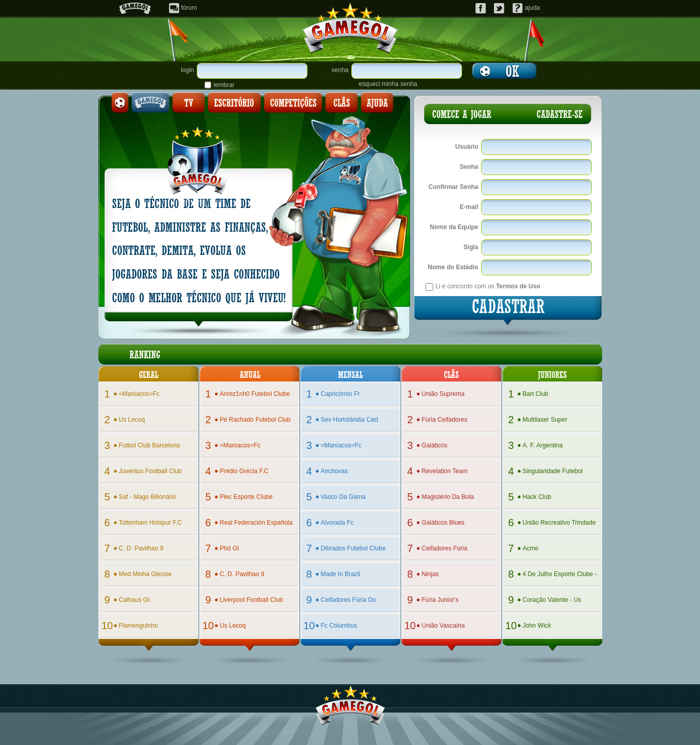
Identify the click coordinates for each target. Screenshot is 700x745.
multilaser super (545, 420)
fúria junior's (440, 600)
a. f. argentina (543, 445)
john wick (537, 626)
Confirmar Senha (454, 187)
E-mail (469, 207)
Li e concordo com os (488, 286)
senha (340, 70)
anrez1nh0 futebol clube (255, 394)
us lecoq (132, 420)
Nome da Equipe (454, 227)
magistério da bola (448, 497)
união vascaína (443, 626)
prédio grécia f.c (244, 471)
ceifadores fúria (445, 548)
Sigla (471, 247)
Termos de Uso (518, 286)
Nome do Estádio (453, 267)
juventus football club (150, 471)
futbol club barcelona (150, 445)
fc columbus (339, 626)
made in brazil (341, 574)
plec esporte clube (246, 497)
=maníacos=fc (139, 394)
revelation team (445, 471)
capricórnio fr (340, 394)
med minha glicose (146, 574)
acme (531, 548)
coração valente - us (552, 600)
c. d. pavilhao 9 (141, 548)
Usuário (467, 147)
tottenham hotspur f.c (151, 523)
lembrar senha (224, 85)
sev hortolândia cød (349, 420)
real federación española (256, 523)
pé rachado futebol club (255, 420)
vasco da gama (343, 497)
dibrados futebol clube (353, 548)
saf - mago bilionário (148, 497)
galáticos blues (443, 523)
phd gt (229, 548)
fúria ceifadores (445, 420)
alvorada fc (337, 523)
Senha (469, 167)
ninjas (430, 574)
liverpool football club (252, 600)
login (187, 70)
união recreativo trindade (559, 523)
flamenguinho (139, 626)
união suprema (443, 394)
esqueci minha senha (388, 84)
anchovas (335, 471)
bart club (536, 394)
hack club (537, 497)
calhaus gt (134, 600)
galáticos (435, 445)
